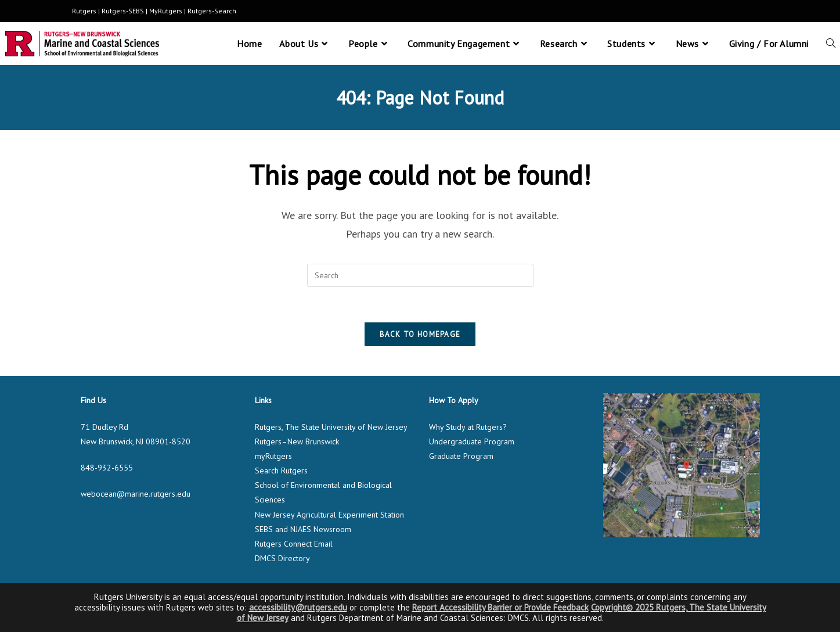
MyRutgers (166, 11)
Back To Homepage (420, 334)
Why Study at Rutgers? (468, 427)
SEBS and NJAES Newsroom (303, 529)
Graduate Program (461, 456)
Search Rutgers (281, 471)
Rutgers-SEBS (123, 11)
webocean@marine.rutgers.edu (136, 494)
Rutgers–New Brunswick (297, 441)
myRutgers (273, 456)
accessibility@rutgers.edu (298, 607)
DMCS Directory (282, 558)
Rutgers (84, 11)
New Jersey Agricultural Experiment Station (329, 515)
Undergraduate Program (472, 441)
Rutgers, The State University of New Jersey (331, 427)
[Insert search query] (420, 275)
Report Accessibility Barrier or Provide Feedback (500, 607)
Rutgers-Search (212, 11)
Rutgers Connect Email (294, 544)
